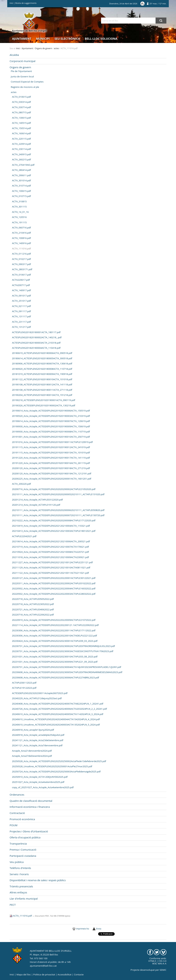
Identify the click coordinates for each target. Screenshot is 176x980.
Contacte (79, 975)
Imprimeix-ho (83, 929)
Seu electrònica (67, 39)
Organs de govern (43, 48)
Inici (11, 3)
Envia (99, 929)
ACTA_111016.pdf (21, 916)
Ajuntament (22, 39)
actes (56, 48)
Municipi (43, 39)
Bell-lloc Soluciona (101, 39)
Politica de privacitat (44, 975)
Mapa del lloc (24, 975)
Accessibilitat (65, 975)
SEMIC (163, 970)
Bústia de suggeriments (26, 3)
